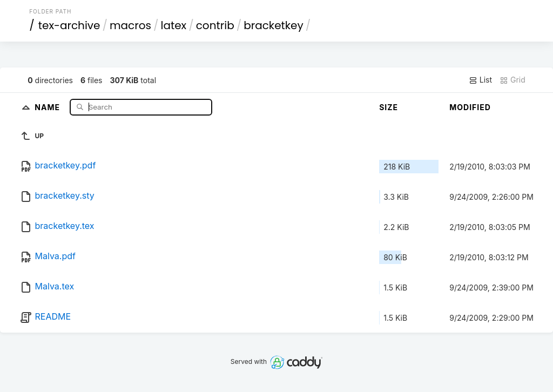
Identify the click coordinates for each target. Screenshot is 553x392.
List (480, 80)
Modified (470, 107)
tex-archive (69, 25)
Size (389, 107)
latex (174, 25)
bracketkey (274, 25)
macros (130, 25)
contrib (215, 25)
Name (48, 107)
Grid (512, 80)
